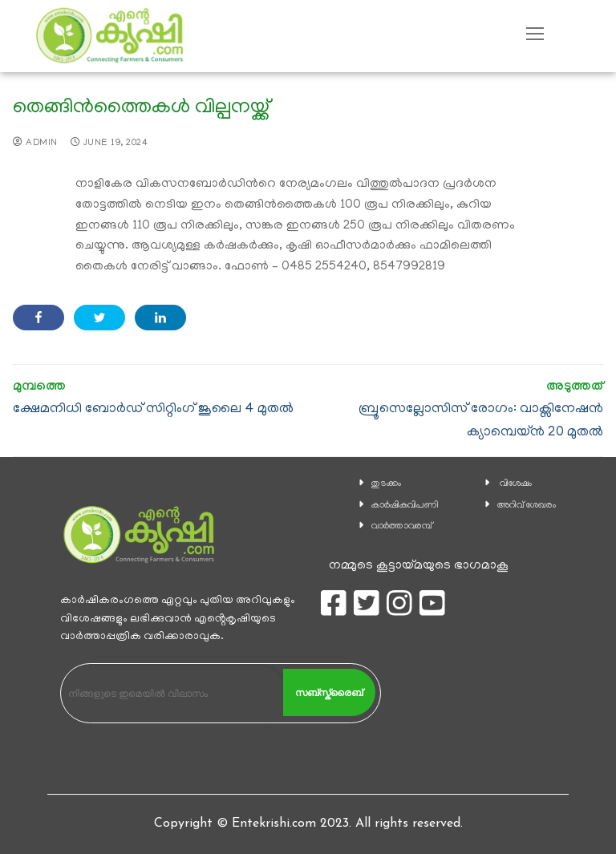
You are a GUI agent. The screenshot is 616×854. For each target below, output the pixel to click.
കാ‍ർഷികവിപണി (405, 506)
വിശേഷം (516, 484)
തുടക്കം (386, 484)
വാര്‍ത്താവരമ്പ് (402, 526)
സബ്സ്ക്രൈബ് (329, 693)
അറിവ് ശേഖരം (527, 506)
